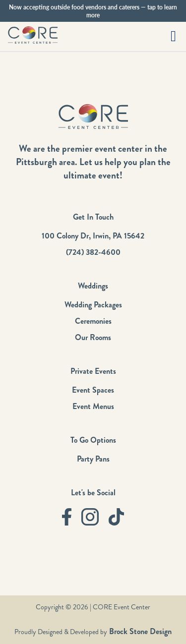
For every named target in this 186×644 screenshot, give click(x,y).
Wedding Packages (93, 305)
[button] (173, 36)
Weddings (93, 286)
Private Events (93, 371)
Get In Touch (93, 217)
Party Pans (93, 459)
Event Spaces (93, 390)
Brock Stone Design (139, 631)
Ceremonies (93, 321)
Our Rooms (93, 337)
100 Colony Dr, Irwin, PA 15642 (93, 236)
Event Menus (93, 406)
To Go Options (93, 440)
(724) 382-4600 (93, 252)
